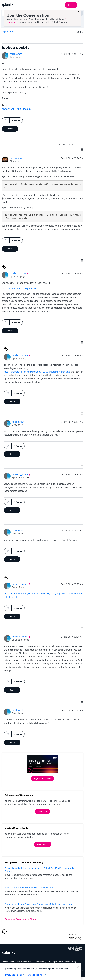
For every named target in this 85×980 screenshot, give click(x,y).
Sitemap (5, 962)
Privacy (12, 962)
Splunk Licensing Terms (42, 962)
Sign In (71, 5)
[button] (82, 41)
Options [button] (80, 32)
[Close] (78, 967)
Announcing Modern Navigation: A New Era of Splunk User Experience (39, 904)
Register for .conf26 (42, 778)
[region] (41, 972)
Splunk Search (10, 32)
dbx (19, 109)
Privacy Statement (13, 975)
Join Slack (42, 811)
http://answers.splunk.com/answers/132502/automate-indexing (37, 372)
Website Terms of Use (24, 962)
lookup (27, 109)
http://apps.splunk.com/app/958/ (19, 288)
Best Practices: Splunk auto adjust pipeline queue (29, 888)
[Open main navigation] (81, 5)
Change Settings (36, 975)
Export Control (58, 962)
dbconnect (8, 109)
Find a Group (43, 844)
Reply (10, 129)
